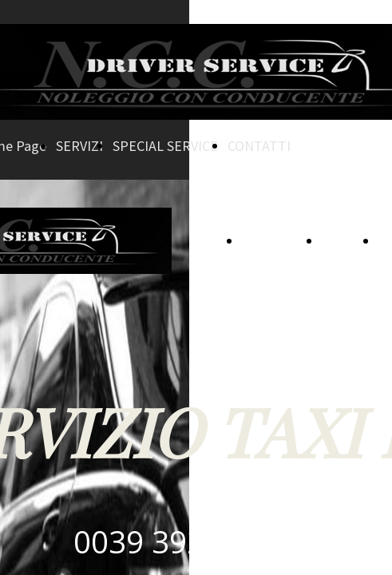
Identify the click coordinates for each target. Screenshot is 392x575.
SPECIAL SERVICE (165, 146)
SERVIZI (79, 146)
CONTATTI (259, 146)
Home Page (277, 241)
